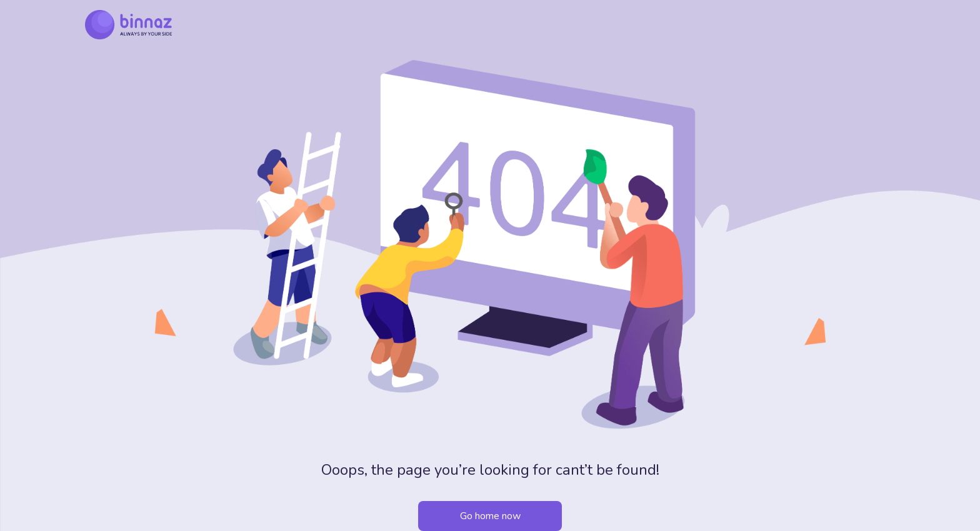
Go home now (490, 516)
